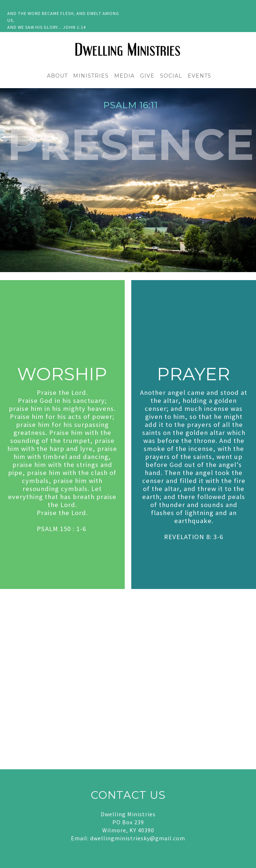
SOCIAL (171, 76)
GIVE (147, 76)
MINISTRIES (91, 76)
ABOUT (57, 76)
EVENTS (199, 76)
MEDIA (124, 76)
